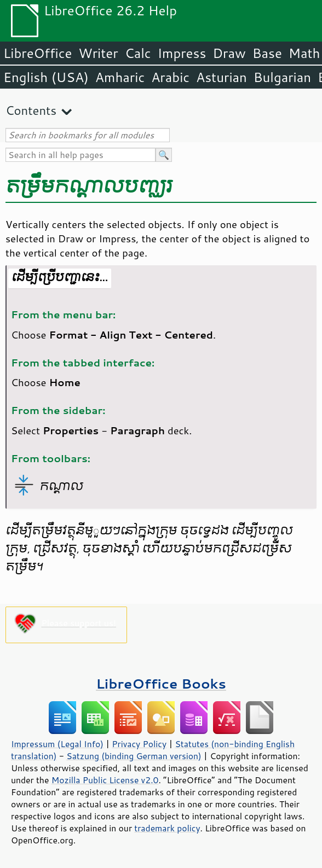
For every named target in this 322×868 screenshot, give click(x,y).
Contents (31, 110)
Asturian (222, 77)
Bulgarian (282, 77)
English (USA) (46, 77)
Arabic (170, 77)
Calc (138, 53)
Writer (98, 53)
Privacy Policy (139, 744)
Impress (182, 53)
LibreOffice (38, 53)
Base (267, 53)
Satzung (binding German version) (134, 756)
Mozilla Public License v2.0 (105, 780)
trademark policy (167, 828)
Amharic (120, 77)
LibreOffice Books (161, 683)
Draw (229, 53)
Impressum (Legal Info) (57, 744)
